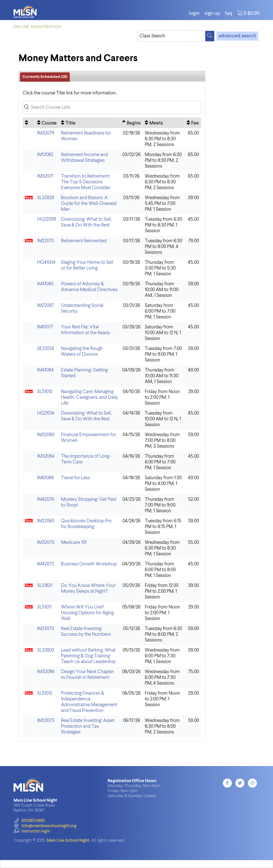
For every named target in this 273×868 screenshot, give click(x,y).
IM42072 (46, 564)
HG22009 (47, 219)
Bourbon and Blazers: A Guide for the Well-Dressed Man (89, 204)
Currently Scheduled (45, 77)
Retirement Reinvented (84, 241)
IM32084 (46, 456)
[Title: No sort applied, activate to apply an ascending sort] (89, 123)
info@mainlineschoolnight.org (45, 826)
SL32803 (46, 650)
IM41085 (45, 284)
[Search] (210, 36)
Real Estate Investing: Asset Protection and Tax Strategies (88, 726)
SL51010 (45, 392)
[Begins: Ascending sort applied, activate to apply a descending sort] (131, 123)
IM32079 (46, 133)
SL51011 (44, 607)
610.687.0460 (29, 821)
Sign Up (212, 14)
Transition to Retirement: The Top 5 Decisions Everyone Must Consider (86, 182)
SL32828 (46, 198)
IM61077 (45, 327)
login (194, 14)
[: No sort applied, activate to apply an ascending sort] (29, 123)
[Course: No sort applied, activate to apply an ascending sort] (47, 123)
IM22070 (46, 241)
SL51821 (45, 586)
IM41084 (45, 370)
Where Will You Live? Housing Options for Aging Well (87, 613)
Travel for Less (75, 478)
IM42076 (46, 499)
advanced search (237, 36)
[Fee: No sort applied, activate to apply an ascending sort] (193, 123)
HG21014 (46, 413)
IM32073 (46, 721)
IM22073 (46, 629)
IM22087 (46, 305)
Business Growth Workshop (89, 564)
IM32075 (46, 542)
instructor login (32, 831)
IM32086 (46, 672)
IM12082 (45, 155)
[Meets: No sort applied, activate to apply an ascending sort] (164, 123)
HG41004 (46, 262)
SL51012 (45, 693)
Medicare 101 (74, 542)
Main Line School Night (68, 841)
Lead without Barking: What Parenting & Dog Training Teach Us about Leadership (88, 656)
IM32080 (46, 435)
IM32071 (45, 176)
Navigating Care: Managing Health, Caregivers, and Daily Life (89, 397)
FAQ (228, 14)
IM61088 (45, 478)
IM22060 (46, 521)
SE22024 (46, 349)
